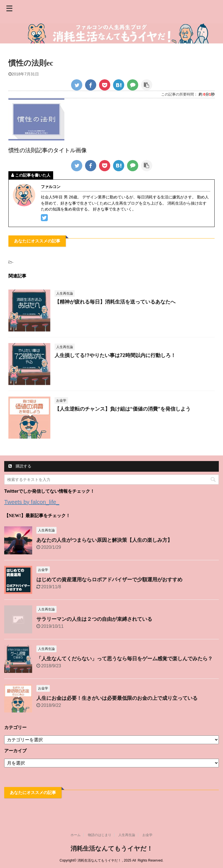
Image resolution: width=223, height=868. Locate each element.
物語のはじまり (100, 835)
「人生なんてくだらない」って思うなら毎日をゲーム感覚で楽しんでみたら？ (125, 659)
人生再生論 (127, 835)
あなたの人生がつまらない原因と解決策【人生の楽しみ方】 (104, 540)
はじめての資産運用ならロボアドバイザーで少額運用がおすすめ (109, 580)
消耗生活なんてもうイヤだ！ (112, 849)
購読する (20, 466)
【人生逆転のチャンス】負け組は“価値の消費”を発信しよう (123, 409)
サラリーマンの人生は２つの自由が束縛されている (94, 619)
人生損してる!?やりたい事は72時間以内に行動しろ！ (115, 355)
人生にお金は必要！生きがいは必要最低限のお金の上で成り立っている (117, 698)
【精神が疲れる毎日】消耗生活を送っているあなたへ (115, 302)
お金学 (147, 835)
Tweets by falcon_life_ (32, 502)
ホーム (76, 835)
